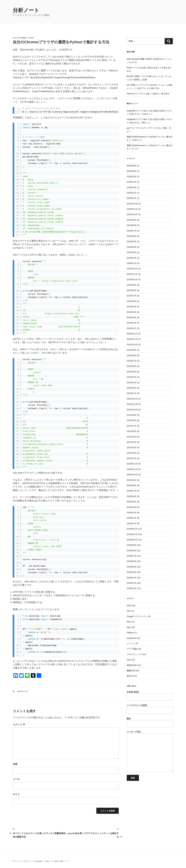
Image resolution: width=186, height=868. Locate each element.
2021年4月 (132, 442)
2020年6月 (132, 496)
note (47, 861)
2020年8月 (132, 485)
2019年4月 (132, 572)
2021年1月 (132, 458)
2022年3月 (132, 383)
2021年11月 (132, 404)
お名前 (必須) (150, 696)
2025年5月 (132, 177)
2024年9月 (132, 220)
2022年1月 (132, 393)
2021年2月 (132, 453)
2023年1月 (132, 328)
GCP (129, 611)
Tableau (130, 633)
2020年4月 (132, 507)
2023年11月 (132, 274)
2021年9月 (132, 415)
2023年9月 (132, 285)
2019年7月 (132, 556)
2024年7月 (132, 231)
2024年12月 (132, 204)
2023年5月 (132, 307)
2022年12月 (132, 334)
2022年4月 (132, 377)
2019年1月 (132, 588)
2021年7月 (132, 426)
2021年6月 (132, 431)
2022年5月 (132, 372)
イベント (131, 643)
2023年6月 (132, 301)
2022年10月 (132, 345)
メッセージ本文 (150, 751)
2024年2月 (132, 258)
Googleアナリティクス (137, 616)
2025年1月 (132, 198)
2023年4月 (132, 312)
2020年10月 (132, 475)
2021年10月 (132, 410)
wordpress (131, 638)
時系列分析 (132, 665)
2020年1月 (132, 523)
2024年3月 (132, 252)
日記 (129, 660)
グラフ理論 (132, 649)
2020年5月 (132, 502)
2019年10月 (132, 540)
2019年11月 (132, 534)
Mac (129, 622)
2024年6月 (132, 236)
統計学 (130, 676)
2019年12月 (132, 529)
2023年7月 (132, 296)
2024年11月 (132, 209)
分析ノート (26, 10)
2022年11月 (132, 339)
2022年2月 (132, 388)
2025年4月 (132, 182)
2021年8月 (132, 420)
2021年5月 (132, 437)
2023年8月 (132, 290)
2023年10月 (132, 279)
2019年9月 (132, 545)
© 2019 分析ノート (61, 861)
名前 (15, 764)
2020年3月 (132, 513)
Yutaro (31, 38)
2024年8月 (132, 225)
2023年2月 (132, 323)
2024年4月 (132, 247)
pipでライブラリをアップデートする (143, 128)
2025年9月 (132, 166)
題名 (150, 722)
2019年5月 (132, 567)
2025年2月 (132, 193)
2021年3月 (132, 447)
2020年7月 (132, 491)
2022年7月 (132, 361)
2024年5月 (132, 241)
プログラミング (22, 691)
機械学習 (131, 671)
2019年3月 (132, 578)
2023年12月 (132, 269)
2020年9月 (132, 480)
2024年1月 (132, 263)
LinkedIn (38, 861)
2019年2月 (132, 583)
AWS (129, 605)
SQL (129, 627)
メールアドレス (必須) (150, 709)
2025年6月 (132, 171)
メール (16, 779)
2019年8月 (132, 551)
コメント (19, 724)
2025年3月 (132, 187)
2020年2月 (132, 518)
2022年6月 (132, 366)
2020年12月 (132, 464)
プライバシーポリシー (22, 861)
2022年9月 (132, 350)
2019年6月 (132, 561)
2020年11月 (132, 469)
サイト (16, 794)
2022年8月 (132, 355)
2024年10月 (132, 214)
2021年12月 (132, 399)
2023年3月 (132, 317)
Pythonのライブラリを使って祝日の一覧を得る (148, 94)
